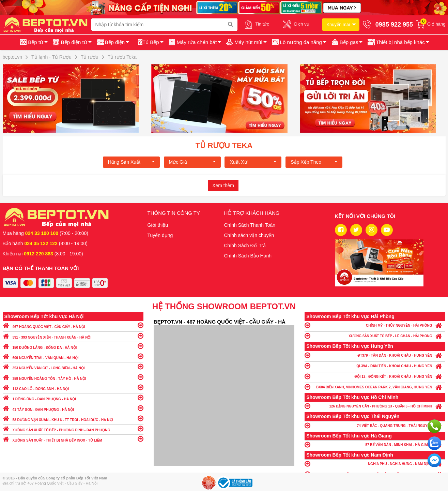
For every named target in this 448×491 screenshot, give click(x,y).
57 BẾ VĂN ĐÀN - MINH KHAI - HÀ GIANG (375, 444)
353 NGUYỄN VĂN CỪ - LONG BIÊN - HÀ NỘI (73, 366)
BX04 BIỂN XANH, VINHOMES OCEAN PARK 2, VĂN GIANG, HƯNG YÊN (375, 387)
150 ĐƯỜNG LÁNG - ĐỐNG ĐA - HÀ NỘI (73, 346)
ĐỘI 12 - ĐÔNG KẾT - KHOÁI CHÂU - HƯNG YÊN (375, 376)
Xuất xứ (253, 162)
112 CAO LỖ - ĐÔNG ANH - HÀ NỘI (73, 387)
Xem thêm (223, 185)
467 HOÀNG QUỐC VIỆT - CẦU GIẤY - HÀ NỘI (73, 325)
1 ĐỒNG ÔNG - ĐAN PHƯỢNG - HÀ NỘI (73, 397)
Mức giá (192, 162)
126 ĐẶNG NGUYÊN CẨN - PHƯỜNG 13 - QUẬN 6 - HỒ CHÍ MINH (375, 406)
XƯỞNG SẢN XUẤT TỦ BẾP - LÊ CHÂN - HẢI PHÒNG (375, 336)
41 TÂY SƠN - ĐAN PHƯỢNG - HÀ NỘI (73, 408)
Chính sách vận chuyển (249, 235)
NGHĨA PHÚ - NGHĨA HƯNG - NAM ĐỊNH (375, 464)
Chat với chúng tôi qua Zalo (434, 443)
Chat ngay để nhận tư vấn (434, 460)
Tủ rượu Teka (224, 145)
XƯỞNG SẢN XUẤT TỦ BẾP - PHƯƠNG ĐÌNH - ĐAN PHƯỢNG (73, 428)
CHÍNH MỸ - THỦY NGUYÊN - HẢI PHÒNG (375, 325)
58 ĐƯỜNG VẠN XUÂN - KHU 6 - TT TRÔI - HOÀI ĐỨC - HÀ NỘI (73, 418)
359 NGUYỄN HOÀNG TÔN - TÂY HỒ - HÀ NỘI (73, 377)
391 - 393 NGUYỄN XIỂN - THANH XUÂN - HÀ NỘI (73, 336)
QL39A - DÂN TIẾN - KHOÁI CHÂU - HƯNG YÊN (375, 366)
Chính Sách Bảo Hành (248, 256)
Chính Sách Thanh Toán (250, 225)
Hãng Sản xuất (131, 162)
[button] (398, 42)
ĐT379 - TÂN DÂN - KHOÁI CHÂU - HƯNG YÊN (375, 355)
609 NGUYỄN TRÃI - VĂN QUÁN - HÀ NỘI (73, 356)
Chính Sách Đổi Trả (245, 245)
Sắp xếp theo (314, 162)
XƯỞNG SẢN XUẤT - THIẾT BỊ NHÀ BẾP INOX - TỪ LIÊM (73, 439)
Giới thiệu (158, 225)
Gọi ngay (434, 426)
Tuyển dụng (160, 235)
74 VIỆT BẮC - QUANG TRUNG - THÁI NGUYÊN (375, 425)
